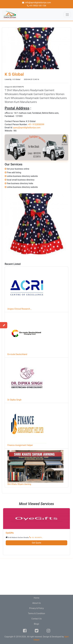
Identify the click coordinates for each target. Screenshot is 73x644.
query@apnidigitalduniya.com (27, 128)
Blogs (36, 624)
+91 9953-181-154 (37, 6)
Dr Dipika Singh (14, 400)
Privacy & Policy (36, 608)
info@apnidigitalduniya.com (36, 3)
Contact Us (37, 619)
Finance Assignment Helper (20, 445)
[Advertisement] (36, 577)
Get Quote (36, 543)
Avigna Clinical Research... (20, 309)
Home (36, 598)
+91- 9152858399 (36, 124)
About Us (36, 603)
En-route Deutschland (17, 354)
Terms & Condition (36, 613)
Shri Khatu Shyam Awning (19, 484)
